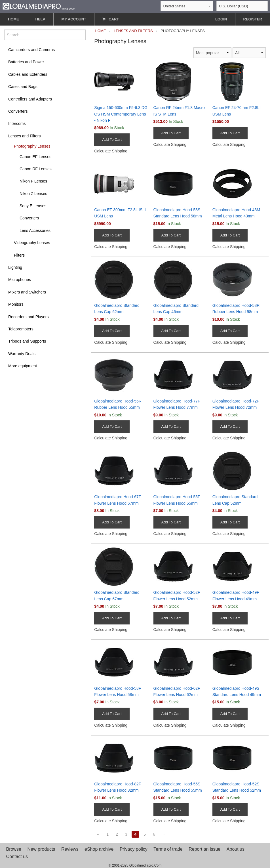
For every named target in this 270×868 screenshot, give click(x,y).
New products (41, 849)
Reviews (70, 849)
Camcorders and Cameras (31, 50)
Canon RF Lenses (36, 169)
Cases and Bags (23, 87)
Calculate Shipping (111, 151)
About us (236, 849)
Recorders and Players (28, 317)
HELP (40, 19)
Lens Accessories (35, 230)
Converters (18, 111)
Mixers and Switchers (27, 292)
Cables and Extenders (28, 74)
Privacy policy (134, 849)
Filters (19, 255)
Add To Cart (112, 140)
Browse (14, 849)
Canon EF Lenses (35, 157)
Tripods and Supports (27, 341)
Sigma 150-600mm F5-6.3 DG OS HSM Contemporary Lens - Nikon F (121, 114)
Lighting (15, 267)
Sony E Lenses (33, 206)
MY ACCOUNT (74, 19)
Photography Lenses (32, 146)
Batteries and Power (26, 62)
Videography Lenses (32, 243)
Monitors (16, 304)
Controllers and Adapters (30, 99)
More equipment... (24, 366)
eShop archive (99, 849)
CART (111, 19)
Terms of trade (168, 849)
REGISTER (253, 19)
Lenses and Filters (24, 136)
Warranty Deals (22, 354)
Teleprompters (21, 329)
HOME (13, 19)
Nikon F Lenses (33, 181)
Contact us (17, 857)
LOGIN (221, 19)
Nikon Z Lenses (33, 194)
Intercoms (17, 123)
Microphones (20, 280)
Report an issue (204, 849)
